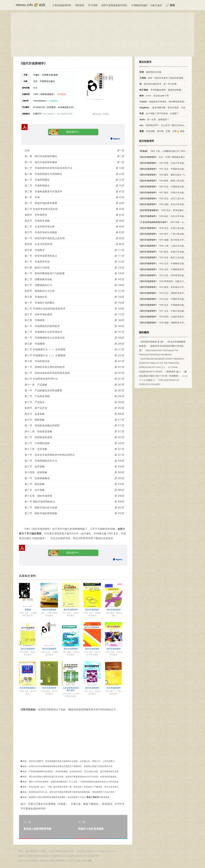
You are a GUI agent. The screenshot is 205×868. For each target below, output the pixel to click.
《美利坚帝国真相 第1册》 (152, 342)
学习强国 (93, 5)
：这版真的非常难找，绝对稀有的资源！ (162, 102)
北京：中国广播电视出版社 (162, 157)
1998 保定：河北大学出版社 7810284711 (169, 216)
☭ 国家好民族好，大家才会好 (146, 5)
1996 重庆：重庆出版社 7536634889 (167, 175)
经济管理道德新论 (28, 688)
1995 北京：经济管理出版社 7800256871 (169, 275)
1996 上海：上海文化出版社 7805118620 (169, 246)
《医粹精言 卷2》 (173, 372)
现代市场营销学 (49, 610)
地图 (89, 860)
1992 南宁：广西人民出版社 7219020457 (169, 234)
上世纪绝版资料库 (62, 5)
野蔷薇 (28, 610)
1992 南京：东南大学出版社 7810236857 (169, 252)
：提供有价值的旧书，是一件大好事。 (159, 84)
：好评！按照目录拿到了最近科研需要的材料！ (165, 78)
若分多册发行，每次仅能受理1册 (58, 114)
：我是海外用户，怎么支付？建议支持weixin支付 (165, 125)
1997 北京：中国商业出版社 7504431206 (169, 169)
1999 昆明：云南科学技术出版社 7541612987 (171, 317)
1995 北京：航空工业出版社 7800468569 (169, 257)
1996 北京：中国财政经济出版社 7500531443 (171, 269)
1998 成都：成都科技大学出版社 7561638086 (171, 323)
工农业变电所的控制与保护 (71, 689)
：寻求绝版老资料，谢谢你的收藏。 (161, 90)
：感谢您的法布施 (150, 72)
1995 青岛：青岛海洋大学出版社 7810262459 (171, 287)
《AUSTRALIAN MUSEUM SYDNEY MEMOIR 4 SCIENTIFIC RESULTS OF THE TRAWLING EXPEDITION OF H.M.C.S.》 (162, 363)
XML (84, 860)
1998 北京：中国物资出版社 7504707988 (169, 305)
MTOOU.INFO (47, 860)
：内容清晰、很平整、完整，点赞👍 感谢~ (162, 131)
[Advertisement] (103, 35)
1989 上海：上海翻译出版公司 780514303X (165, 151)
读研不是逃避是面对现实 (114, 5)
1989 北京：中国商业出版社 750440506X (169, 187)
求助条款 (80, 5)
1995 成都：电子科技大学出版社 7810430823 (171, 240)
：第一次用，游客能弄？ (154, 119)
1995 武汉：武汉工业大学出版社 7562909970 (171, 198)
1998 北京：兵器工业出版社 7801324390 (169, 228)
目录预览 (61, 94)
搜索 (172, 5)
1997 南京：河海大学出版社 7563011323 (169, 192)
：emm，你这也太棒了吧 (154, 96)
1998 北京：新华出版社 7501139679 (168, 210)
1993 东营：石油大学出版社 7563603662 (169, 163)
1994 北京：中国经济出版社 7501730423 (169, 299)
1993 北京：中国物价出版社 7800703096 (169, 263)
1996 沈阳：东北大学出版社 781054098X (169, 204)
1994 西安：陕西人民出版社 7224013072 (169, 181)
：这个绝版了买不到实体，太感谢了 (159, 113)
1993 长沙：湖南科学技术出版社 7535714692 (171, 293)
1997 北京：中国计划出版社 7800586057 (169, 311)
